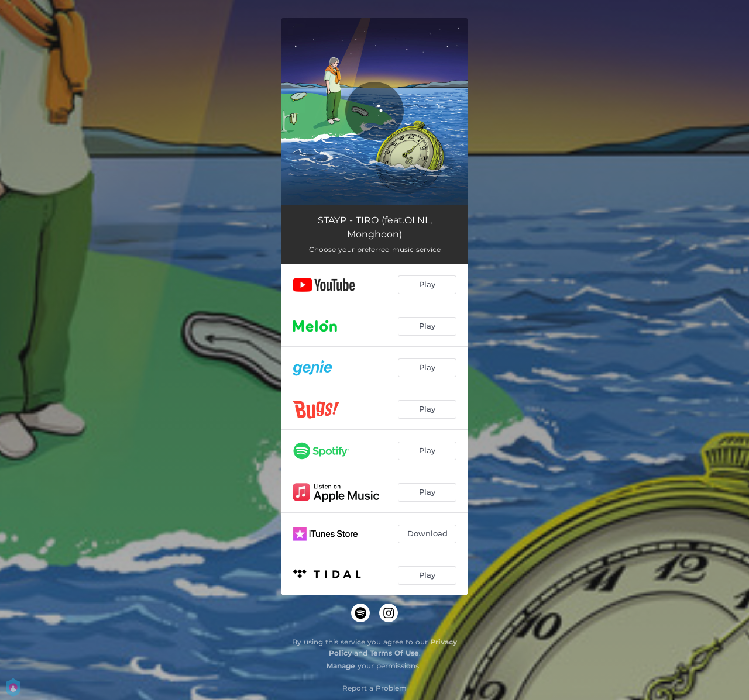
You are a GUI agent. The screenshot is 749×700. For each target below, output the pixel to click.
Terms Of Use (394, 653)
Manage (341, 666)
